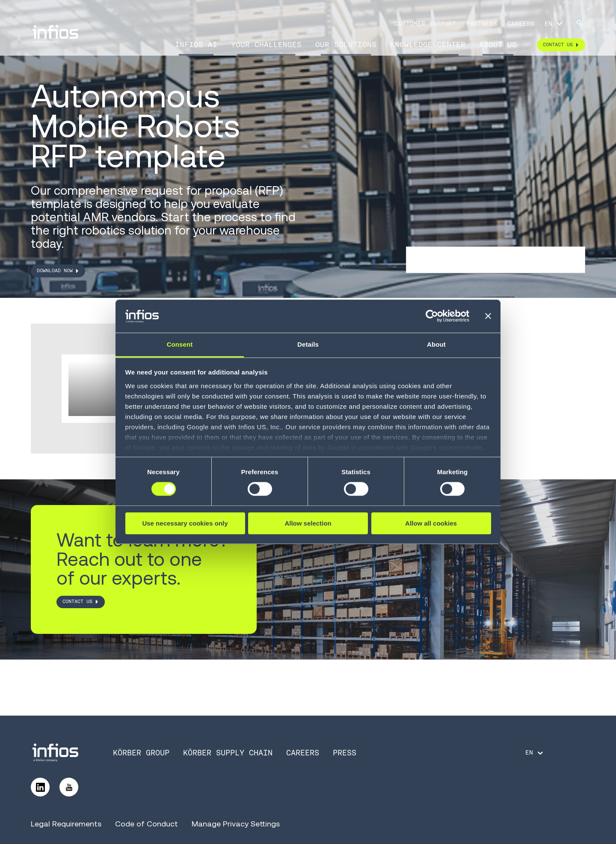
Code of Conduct (147, 824)
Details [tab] (308, 344)
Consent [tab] (180, 344)
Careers (521, 24)
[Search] (580, 24)
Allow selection (308, 523)
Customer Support (425, 24)
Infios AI (196, 45)
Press (345, 753)
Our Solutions (346, 45)
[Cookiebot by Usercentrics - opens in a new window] (432, 316)
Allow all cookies (431, 523)
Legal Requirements (66, 824)
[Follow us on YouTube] (69, 787)
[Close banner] (488, 316)
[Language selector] (554, 24)
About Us (498, 45)
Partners (482, 24)
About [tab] (436, 344)
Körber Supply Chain (228, 753)
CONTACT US (77, 602)
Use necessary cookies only (185, 523)
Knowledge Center (428, 45)
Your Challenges (266, 45)
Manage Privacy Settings (236, 824)
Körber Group (141, 753)
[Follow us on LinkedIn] (40, 787)
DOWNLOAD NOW (55, 270)
